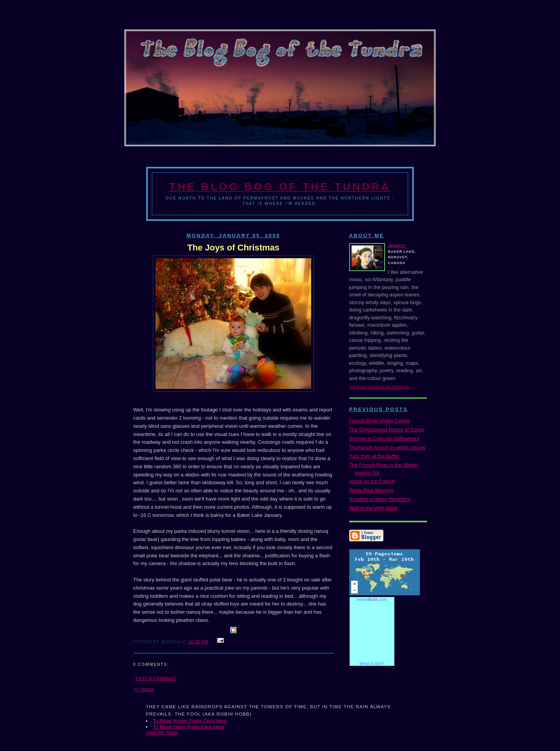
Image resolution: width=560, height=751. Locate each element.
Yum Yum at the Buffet (374, 456)
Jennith (397, 246)
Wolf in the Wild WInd (373, 508)
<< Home (144, 689)
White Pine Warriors (372, 490)
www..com (372, 599)
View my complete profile (379, 387)
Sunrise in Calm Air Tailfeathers (384, 439)
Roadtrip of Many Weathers (380, 499)
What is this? (372, 663)
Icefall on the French (372, 481)
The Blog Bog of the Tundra (280, 187)
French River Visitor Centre (380, 421)
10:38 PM (198, 642)
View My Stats (162, 733)
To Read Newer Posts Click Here (190, 721)
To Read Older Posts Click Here (189, 727)
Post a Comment (156, 678)
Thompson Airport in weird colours (388, 447)
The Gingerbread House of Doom (387, 430)
